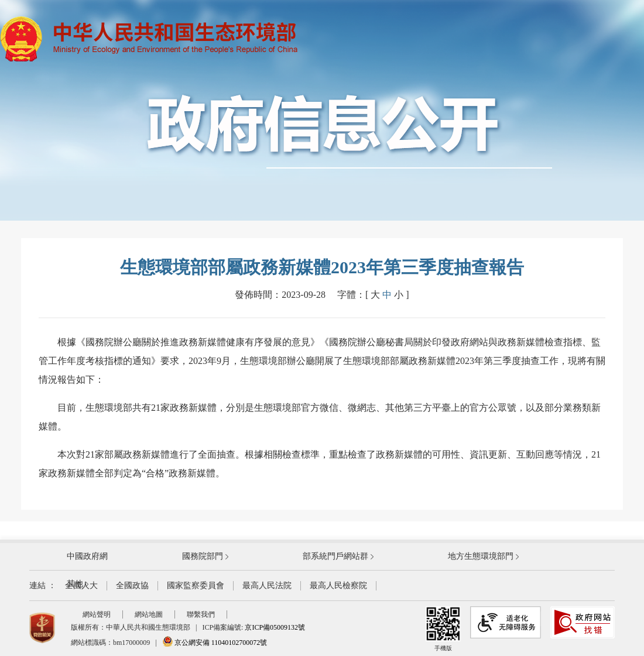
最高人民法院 (267, 585)
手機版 (443, 629)
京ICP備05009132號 (275, 627)
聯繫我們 (201, 614)
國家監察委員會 (196, 585)
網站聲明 (97, 614)
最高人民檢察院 (338, 585)
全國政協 (132, 585)
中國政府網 (87, 556)
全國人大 (81, 585)
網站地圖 (149, 614)
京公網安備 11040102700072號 (215, 643)
